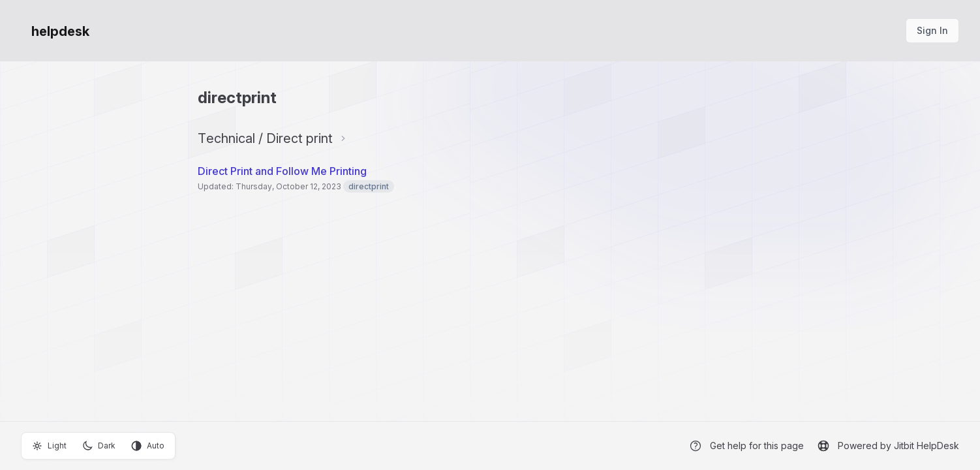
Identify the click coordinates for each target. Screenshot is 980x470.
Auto (148, 446)
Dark (99, 446)
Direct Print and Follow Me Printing (282, 171)
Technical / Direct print (265, 138)
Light (49, 446)
